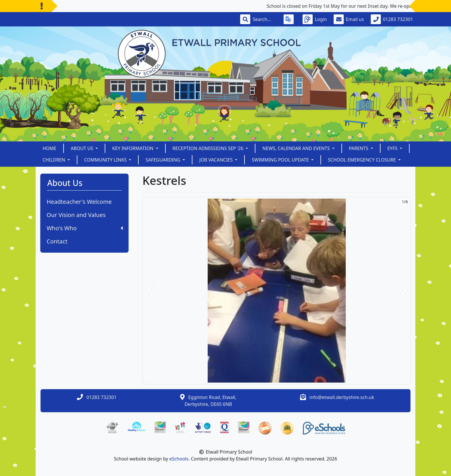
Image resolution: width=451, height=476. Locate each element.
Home (49, 148)
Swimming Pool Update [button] (281, 160)
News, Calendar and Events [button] (297, 148)
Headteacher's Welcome (79, 202)
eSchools (179, 459)
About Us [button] (83, 148)
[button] (150, 291)
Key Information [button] (133, 148)
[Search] (265, 19)
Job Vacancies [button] (217, 160)
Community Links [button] (106, 160)
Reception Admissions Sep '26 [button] (209, 148)
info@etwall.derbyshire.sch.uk (342, 397)
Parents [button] (359, 148)
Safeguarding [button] (164, 160)
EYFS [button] (393, 148)
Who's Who (85, 228)
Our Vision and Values (76, 215)
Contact (57, 241)
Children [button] (55, 160)
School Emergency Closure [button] (363, 160)
